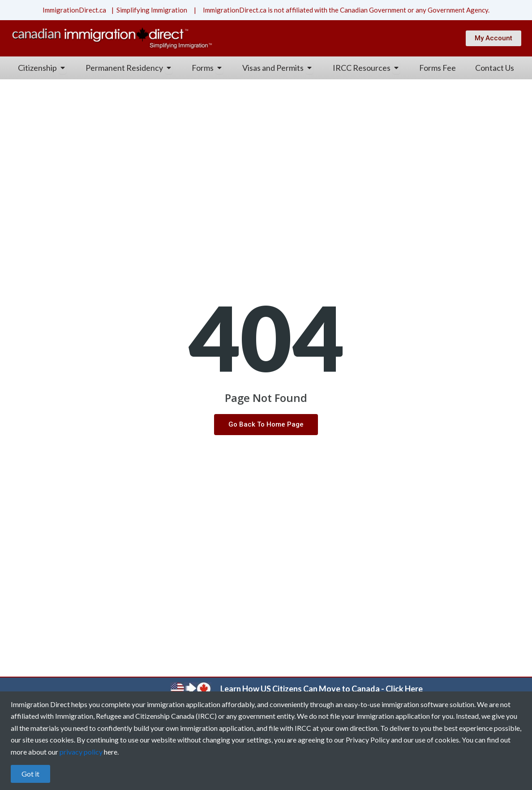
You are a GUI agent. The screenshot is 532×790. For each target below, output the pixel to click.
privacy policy (81, 752)
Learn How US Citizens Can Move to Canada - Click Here (322, 689)
